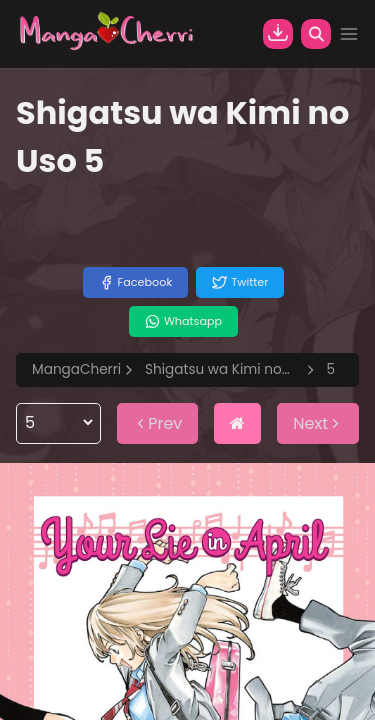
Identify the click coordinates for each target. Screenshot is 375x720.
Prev (157, 423)
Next (318, 423)
